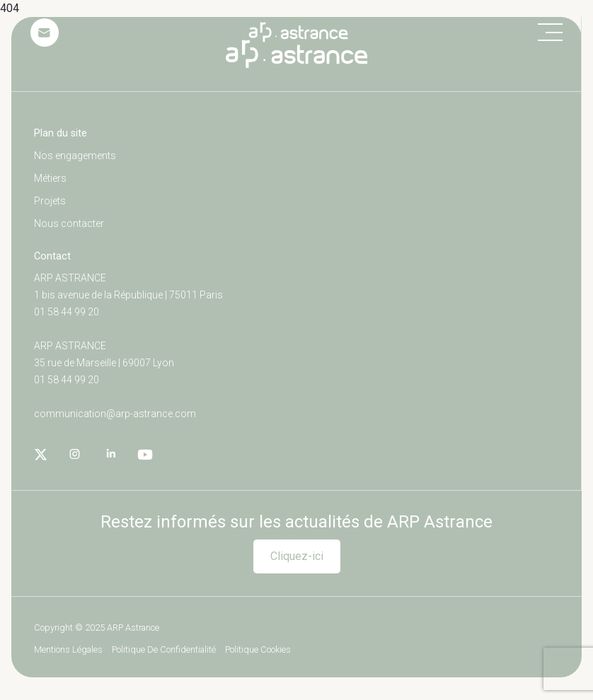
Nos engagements (75, 156)
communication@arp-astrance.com (115, 414)
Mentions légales (68, 650)
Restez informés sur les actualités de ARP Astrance (296, 522)
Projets (50, 201)
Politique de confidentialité (164, 650)
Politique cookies (258, 650)
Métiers (50, 178)
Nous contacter (69, 223)
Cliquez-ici (297, 556)
